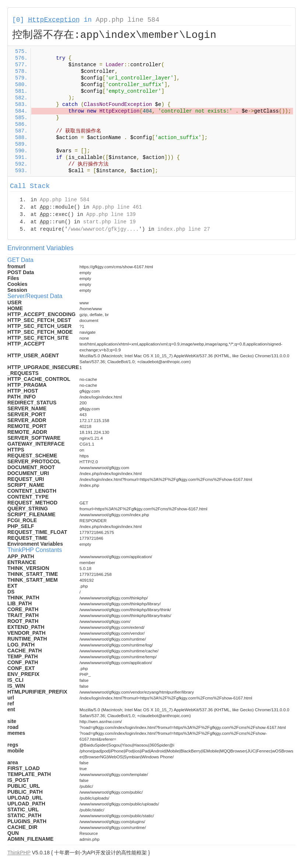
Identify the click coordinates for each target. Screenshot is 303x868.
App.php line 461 (117, 207)
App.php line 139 (111, 215)
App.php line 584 (128, 20)
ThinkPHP (19, 853)
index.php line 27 (184, 229)
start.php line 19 (110, 222)
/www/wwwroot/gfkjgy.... (103, 229)
